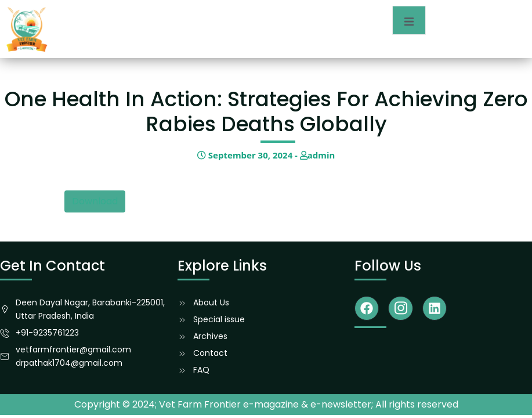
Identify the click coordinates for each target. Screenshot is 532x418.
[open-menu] (409, 20)
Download (95, 201)
